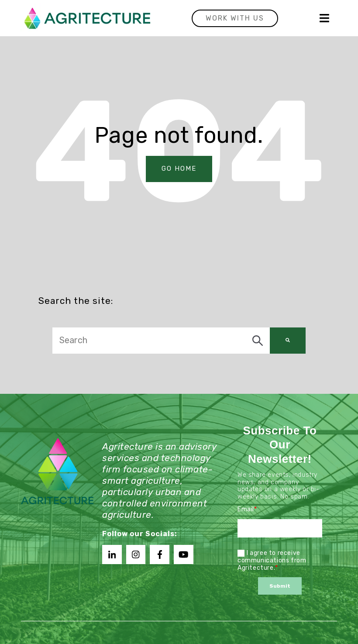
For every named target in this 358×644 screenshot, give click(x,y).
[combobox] (161, 342)
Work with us (235, 18)
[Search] (288, 342)
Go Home (179, 171)
